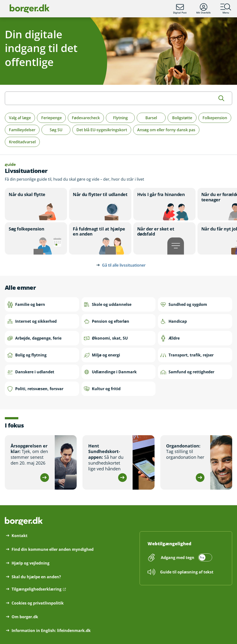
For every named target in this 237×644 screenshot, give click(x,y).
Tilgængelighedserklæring (37, 589)
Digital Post (180, 9)
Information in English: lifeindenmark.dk (51, 631)
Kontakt (20, 536)
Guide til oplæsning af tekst (187, 572)
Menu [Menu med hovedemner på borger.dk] (226, 9)
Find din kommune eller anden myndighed (53, 549)
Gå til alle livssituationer (124, 265)
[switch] (186, 558)
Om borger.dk (25, 617)
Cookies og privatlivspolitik (38, 603)
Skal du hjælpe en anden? (36, 577)
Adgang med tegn (178, 558)
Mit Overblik (203, 9)
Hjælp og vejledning (30, 563)
